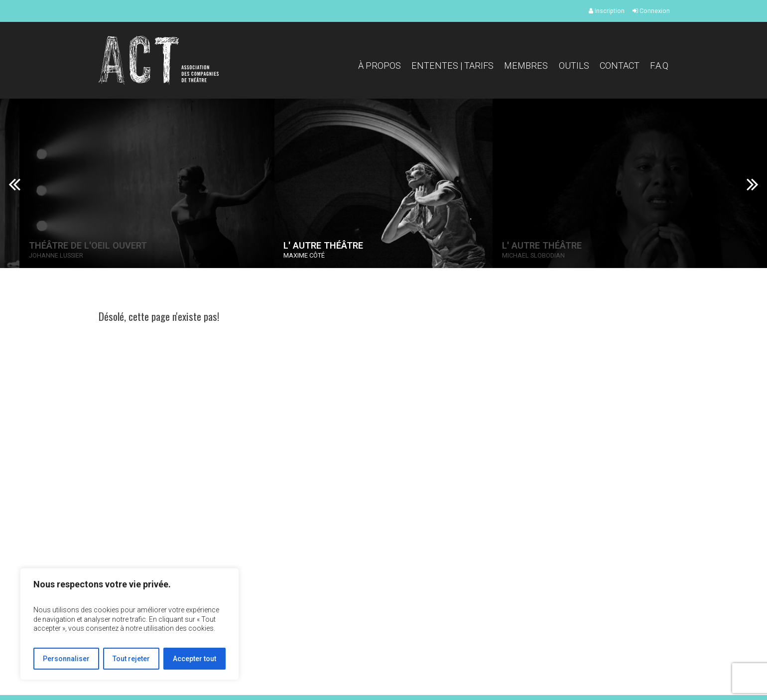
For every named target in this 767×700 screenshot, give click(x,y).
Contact (620, 66)
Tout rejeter (131, 659)
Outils (574, 66)
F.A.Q (659, 66)
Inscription (607, 11)
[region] (129, 624)
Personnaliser (66, 659)
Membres (526, 66)
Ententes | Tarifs (452, 66)
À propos (380, 66)
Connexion (651, 11)
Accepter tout (194, 659)
